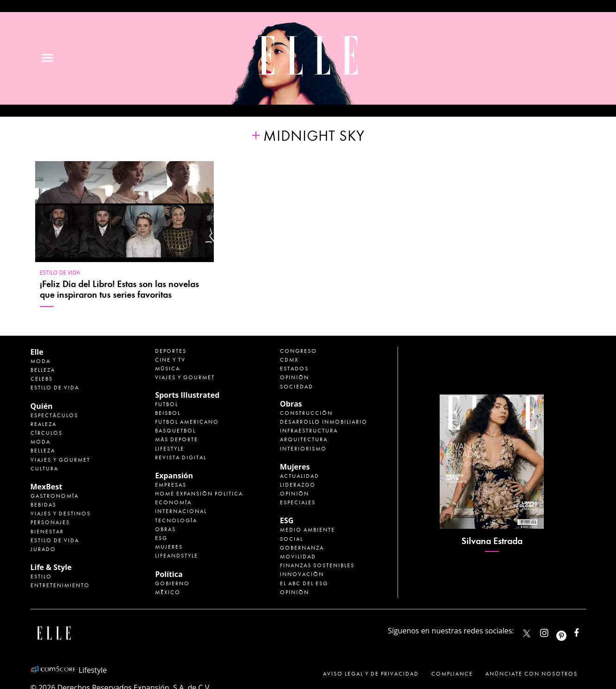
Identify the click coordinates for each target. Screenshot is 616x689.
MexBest (47, 487)
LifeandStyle (177, 556)
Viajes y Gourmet (60, 460)
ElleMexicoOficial (585, 631)
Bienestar (47, 532)
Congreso (299, 351)
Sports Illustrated (187, 395)
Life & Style (51, 567)
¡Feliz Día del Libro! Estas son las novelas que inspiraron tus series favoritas (119, 289)
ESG (161, 538)
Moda (40, 361)
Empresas (171, 485)
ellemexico (569, 631)
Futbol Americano (187, 422)
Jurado (43, 549)
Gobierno (172, 583)
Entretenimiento (60, 585)
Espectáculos (54, 415)
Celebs (42, 379)
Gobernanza (302, 548)
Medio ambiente (308, 530)
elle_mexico (552, 631)
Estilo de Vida (55, 540)
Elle (37, 352)
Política (169, 574)
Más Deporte (177, 439)
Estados (294, 369)
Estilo (41, 576)
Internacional (181, 511)
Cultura (44, 469)
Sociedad (297, 387)
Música (168, 369)
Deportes (171, 351)
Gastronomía (55, 496)
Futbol (167, 404)
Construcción (306, 413)
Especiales (298, 502)
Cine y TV (170, 360)
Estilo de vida (60, 272)
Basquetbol (175, 431)
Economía (173, 502)
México (168, 592)
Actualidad (300, 476)
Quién (42, 406)
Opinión (295, 377)
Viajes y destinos (61, 514)
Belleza (43, 370)
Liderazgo (298, 485)
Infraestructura (309, 431)
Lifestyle (170, 449)
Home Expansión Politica (199, 494)
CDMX (289, 360)
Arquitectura (304, 439)
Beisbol (168, 413)
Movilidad (298, 557)
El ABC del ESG (304, 583)
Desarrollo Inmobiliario (324, 422)
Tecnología (176, 520)
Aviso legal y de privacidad (371, 674)
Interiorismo (303, 449)
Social (292, 539)
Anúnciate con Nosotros (532, 674)
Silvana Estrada (492, 541)
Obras (165, 529)
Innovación (302, 574)
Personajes (50, 522)
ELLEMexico (527, 633)
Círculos (47, 433)
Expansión (174, 476)
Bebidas (44, 505)
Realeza (44, 424)
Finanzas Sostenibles (317, 565)
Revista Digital (181, 457)
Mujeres (169, 547)
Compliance (452, 674)
